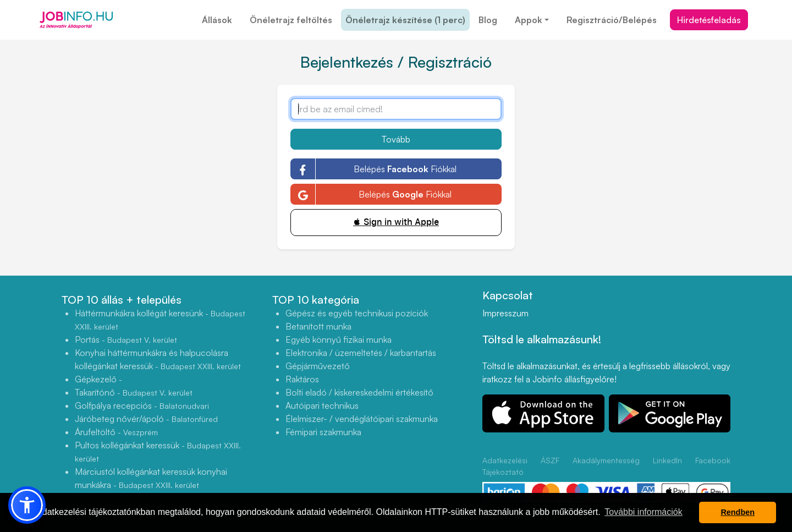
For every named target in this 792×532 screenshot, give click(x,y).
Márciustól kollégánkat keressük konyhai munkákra (151, 478)
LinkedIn (667, 460)
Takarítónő (134, 392)
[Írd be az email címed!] (396, 109)
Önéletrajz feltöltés (291, 20)
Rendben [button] (738, 512)
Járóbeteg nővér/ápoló (146, 419)
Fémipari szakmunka (323, 432)
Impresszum (505, 313)
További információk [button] (643, 512)
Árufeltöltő (116, 432)
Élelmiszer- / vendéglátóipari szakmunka (362, 419)
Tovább (396, 139)
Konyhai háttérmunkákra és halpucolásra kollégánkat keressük (158, 359)
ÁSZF (550, 460)
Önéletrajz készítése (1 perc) (405, 20)
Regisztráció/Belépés (612, 20)
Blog (488, 20)
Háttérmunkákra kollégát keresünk (160, 319)
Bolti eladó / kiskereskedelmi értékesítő (359, 392)
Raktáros (302, 379)
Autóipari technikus (322, 405)
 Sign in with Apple (396, 222)
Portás (126, 339)
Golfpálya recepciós (142, 405)
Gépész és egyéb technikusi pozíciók (357, 313)
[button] (27, 505)
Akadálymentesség (606, 460)
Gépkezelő (98, 379)
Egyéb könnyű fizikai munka (339, 339)
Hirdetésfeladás (709, 20)
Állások (217, 20)
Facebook (713, 460)
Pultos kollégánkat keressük (158, 451)
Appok (529, 20)
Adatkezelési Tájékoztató (505, 466)
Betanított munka (318, 326)
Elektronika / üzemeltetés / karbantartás (361, 353)
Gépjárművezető (318, 366)
